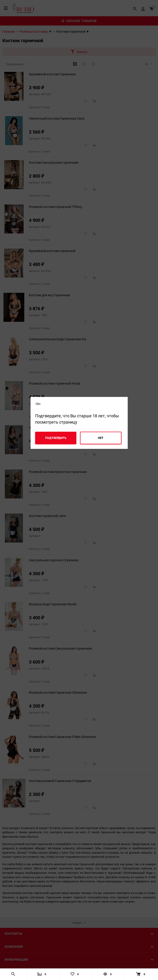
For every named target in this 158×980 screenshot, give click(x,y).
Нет (101, 438)
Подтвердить (56, 438)
